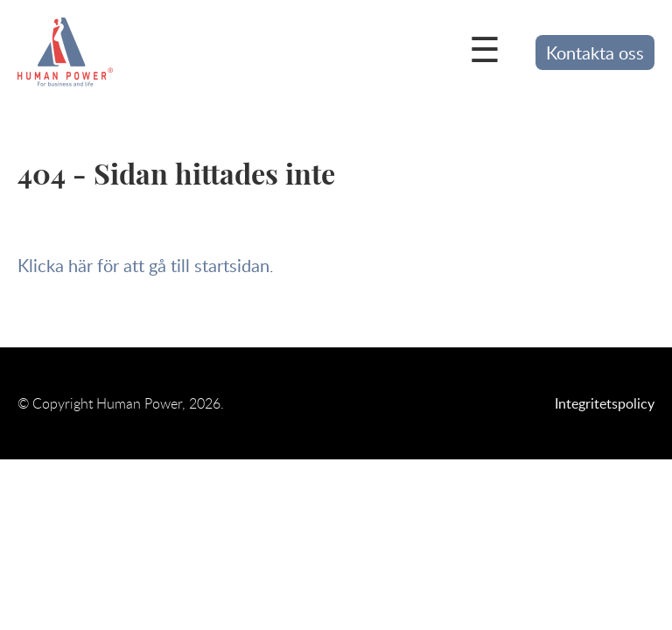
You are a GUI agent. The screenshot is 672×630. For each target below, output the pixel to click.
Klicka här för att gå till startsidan (143, 265)
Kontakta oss (595, 52)
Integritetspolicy (605, 403)
